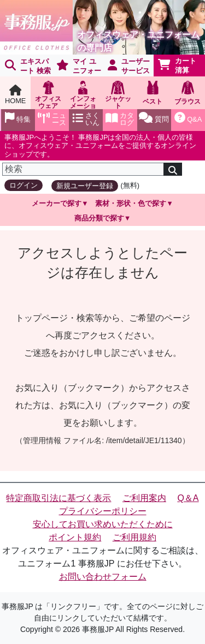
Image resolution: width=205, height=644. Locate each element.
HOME (15, 95)
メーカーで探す (57, 203)
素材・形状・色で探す (131, 203)
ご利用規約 (134, 537)
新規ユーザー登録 (85, 186)
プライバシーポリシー (103, 511)
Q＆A (188, 498)
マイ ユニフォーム (77, 67)
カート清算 (177, 65)
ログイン (24, 185)
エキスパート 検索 (28, 66)
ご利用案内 (144, 498)
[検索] (83, 169)
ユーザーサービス (129, 66)
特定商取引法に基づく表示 (58, 498)
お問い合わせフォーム (103, 577)
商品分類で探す (99, 218)
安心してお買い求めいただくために (103, 524)
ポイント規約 (75, 537)
